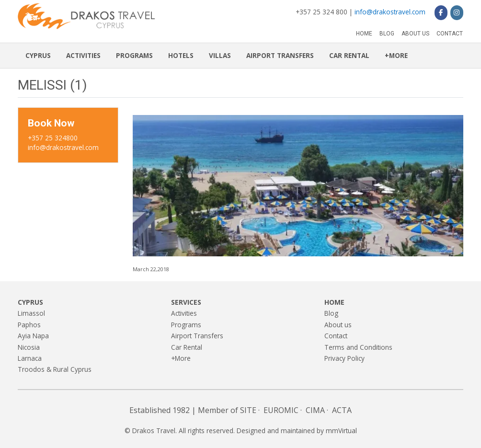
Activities (83, 55)
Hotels (181, 55)
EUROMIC (281, 410)
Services (186, 302)
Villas (220, 55)
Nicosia (29, 347)
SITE (248, 410)
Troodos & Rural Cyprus (55, 369)
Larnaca (30, 358)
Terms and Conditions (358, 347)
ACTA (342, 410)
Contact (450, 34)
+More (396, 55)
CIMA (315, 410)
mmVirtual (341, 431)
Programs (134, 55)
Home (364, 34)
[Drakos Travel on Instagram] (457, 12)
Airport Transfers (280, 55)
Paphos (29, 325)
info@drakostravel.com (390, 12)
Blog (387, 34)
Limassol (31, 313)
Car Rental (349, 55)
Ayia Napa (33, 336)
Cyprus (38, 55)
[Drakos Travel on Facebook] (441, 12)
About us (415, 34)
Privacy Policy (344, 358)
